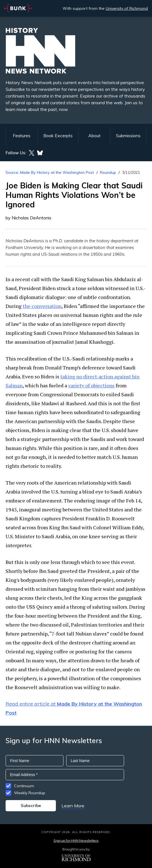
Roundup (108, 172)
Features (22, 136)
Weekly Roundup (30, 793)
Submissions (128, 136)
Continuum (24, 786)
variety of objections (91, 385)
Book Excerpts (58, 136)
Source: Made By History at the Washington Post (50, 172)
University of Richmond (127, 8)
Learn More (73, 806)
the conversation (42, 306)
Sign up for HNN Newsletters (76, 840)
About (94, 136)
